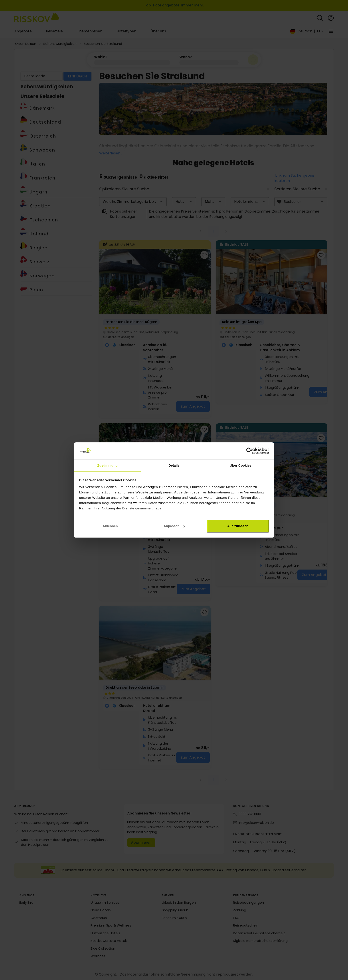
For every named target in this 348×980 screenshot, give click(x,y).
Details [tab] (174, 465)
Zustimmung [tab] (108, 465)
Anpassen (174, 526)
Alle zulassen (238, 526)
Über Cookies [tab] (241, 465)
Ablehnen (110, 526)
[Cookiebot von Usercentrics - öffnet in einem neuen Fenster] (250, 451)
